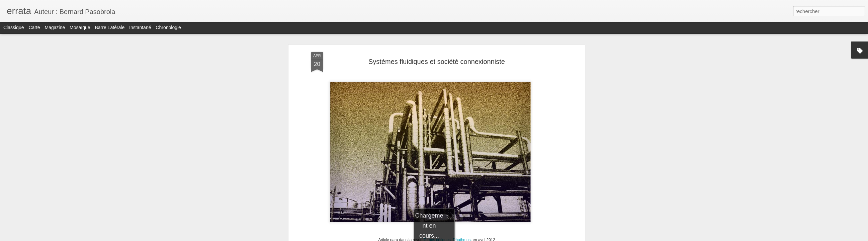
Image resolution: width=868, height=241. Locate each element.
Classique (14, 27)
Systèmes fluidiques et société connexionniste (437, 62)
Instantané (140, 27)
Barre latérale (110, 27)
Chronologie (168, 27)
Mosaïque (80, 27)
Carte (34, 27)
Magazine (55, 27)
